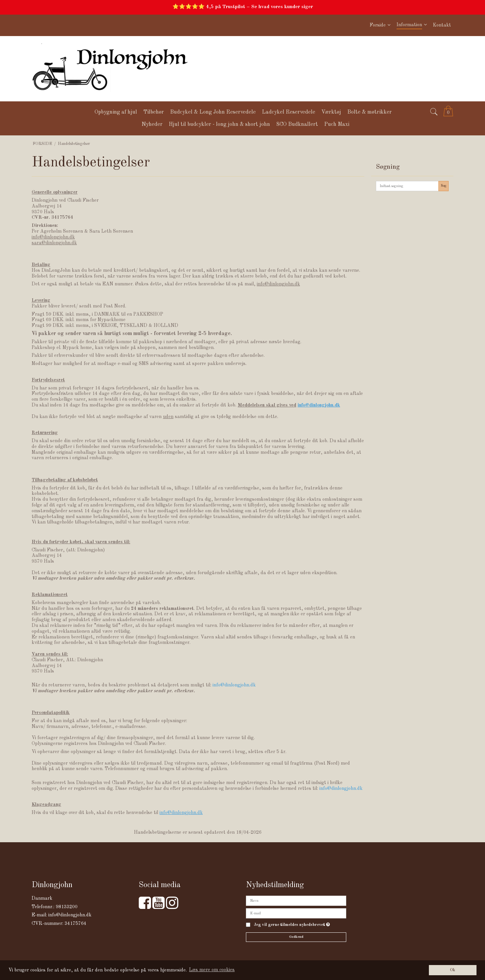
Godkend (296, 937)
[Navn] (296, 901)
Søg (444, 186)
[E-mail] (296, 913)
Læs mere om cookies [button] (212, 970)
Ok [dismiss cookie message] (453, 970)
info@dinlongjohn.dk (70, 915)
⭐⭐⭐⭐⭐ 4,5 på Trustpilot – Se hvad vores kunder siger (243, 7)
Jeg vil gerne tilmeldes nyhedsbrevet (292, 925)
